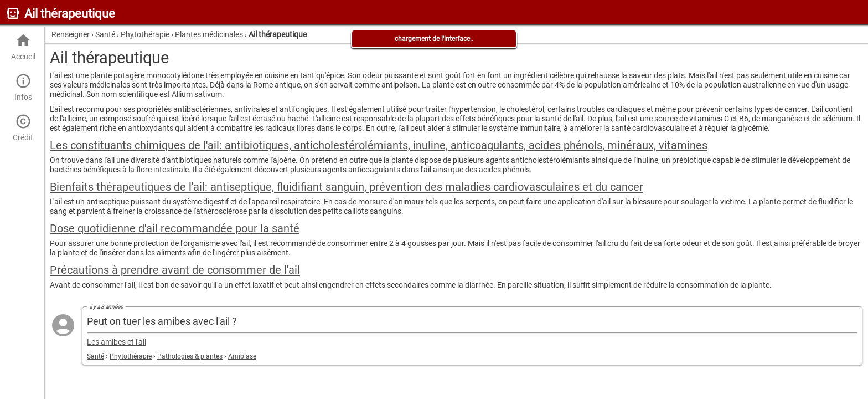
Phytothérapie (131, 356)
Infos (23, 87)
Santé (95, 356)
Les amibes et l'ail (117, 342)
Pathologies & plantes (190, 356)
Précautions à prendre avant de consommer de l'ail (175, 270)
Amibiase (242, 356)
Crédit (23, 128)
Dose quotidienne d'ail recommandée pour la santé (175, 228)
